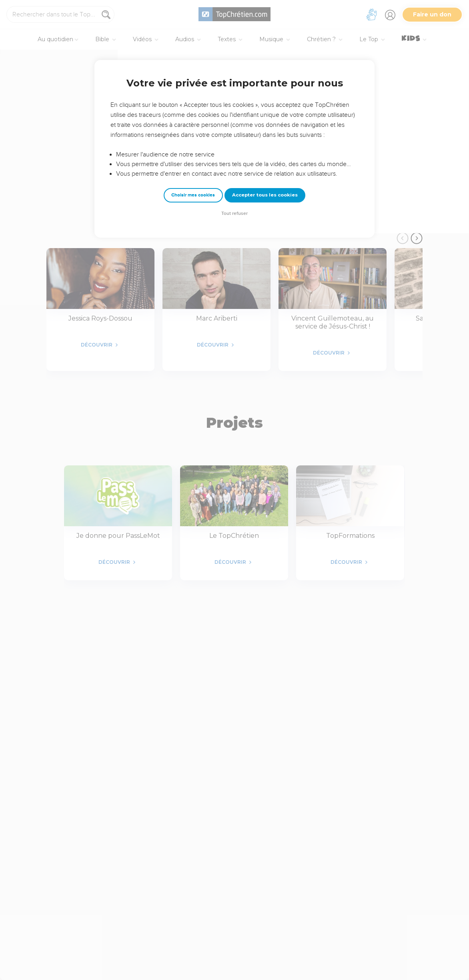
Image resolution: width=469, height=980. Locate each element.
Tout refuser (234, 213)
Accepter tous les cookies (265, 195)
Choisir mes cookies (193, 195)
